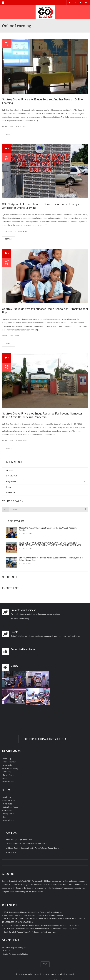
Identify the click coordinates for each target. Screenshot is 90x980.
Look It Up (7, 759)
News (8, 487)
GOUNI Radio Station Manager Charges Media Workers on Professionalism (33, 912)
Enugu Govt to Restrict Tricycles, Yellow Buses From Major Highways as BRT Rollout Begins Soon (41, 925)
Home (10, 470)
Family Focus (8, 775)
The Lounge (8, 772)
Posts (17, 336)
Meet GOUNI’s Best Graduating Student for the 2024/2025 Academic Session (33, 915)
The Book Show (9, 762)
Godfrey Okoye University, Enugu (16, 948)
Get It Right (7, 765)
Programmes (11, 482)
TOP (45, 964)
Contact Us (11, 493)
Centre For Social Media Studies (16, 954)
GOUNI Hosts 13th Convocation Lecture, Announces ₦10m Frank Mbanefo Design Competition (41, 929)
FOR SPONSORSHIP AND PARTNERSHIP (45, 739)
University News (21, 231)
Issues (6, 778)
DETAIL (9, 134)
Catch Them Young (11, 768)
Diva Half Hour (9, 782)
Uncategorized (21, 127)
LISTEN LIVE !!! (12, 476)
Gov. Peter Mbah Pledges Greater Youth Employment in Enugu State (30, 932)
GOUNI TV (7, 951)
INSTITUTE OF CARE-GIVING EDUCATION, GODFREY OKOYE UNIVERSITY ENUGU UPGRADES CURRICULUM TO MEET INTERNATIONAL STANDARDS (50, 544)
